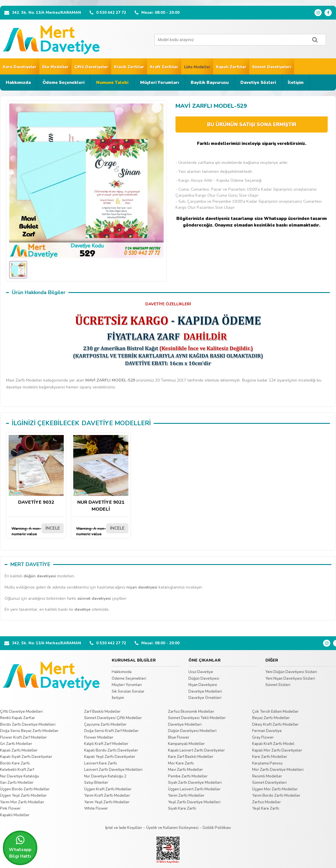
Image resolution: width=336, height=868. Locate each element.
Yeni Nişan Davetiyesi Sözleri (290, 679)
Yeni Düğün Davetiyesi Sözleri (291, 672)
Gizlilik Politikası (217, 828)
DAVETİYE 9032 (36, 470)
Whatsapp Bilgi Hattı (20, 847)
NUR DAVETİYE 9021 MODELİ (101, 474)
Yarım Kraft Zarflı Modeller (107, 796)
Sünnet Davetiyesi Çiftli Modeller (113, 718)
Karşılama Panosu (267, 763)
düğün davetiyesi (40, 576)
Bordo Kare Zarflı (15, 763)
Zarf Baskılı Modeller (102, 712)
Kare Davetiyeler (20, 67)
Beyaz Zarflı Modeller (271, 718)
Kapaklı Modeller (15, 815)
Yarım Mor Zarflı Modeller (22, 802)
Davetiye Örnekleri (205, 698)
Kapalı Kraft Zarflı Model (273, 744)
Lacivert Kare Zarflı (101, 763)
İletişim (296, 83)
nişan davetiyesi (142, 587)
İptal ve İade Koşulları (124, 828)
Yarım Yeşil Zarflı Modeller (107, 802)
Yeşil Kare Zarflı (266, 808)
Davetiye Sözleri (258, 83)
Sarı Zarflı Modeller (17, 783)
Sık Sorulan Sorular (128, 691)
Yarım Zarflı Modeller (186, 796)
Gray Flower (263, 737)
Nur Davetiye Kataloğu (20, 776)
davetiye (82, 609)
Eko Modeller (55, 67)
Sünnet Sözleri (278, 685)
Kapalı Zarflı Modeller (19, 750)
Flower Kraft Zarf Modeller (23, 737)
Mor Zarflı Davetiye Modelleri (278, 770)
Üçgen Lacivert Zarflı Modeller (194, 789)
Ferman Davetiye (267, 731)
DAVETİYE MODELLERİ (116, 423)
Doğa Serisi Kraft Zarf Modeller (111, 731)
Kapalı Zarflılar (231, 67)
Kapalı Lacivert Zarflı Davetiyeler (196, 750)
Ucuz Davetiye (201, 672)
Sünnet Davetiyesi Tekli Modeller (197, 718)
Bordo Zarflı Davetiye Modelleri (28, 725)
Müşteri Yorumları (160, 83)
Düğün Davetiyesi (204, 679)
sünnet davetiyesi (94, 598)
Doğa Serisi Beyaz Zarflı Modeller (29, 731)
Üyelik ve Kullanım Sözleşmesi (172, 828)
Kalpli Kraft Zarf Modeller (106, 744)
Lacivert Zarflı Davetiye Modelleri (113, 770)
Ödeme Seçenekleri (63, 83)
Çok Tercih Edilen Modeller (275, 712)
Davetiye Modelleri (205, 691)
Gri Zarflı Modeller (16, 744)
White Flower (96, 808)
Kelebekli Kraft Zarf (17, 770)
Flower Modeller (99, 737)
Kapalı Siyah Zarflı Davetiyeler (26, 757)
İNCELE (53, 528)
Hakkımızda (18, 83)
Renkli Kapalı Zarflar (18, 718)
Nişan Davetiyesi (203, 685)
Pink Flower (10, 808)
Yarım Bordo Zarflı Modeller (276, 796)
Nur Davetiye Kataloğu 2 (105, 776)
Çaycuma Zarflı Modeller (105, 725)
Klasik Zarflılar (129, 67)
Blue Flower (179, 737)
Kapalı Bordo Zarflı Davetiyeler (111, 750)
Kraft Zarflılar (164, 67)
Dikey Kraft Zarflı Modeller (275, 725)
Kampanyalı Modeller (186, 744)
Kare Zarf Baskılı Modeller (191, 757)
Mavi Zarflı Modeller (186, 770)
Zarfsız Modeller (267, 802)
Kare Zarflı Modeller (270, 757)
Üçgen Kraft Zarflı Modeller (108, 789)
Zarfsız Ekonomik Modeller (191, 712)
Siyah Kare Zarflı (182, 808)
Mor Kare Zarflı (181, 763)
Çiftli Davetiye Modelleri (21, 712)
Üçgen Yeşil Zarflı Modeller (23, 796)
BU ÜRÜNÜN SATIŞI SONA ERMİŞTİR (252, 125)
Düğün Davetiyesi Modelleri (192, 731)
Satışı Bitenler (96, 783)
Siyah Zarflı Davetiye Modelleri (195, 783)
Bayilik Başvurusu (210, 83)
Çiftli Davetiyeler (91, 67)
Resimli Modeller (267, 776)
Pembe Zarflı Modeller (188, 776)
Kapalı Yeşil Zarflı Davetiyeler (110, 757)
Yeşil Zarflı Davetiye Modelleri (194, 802)
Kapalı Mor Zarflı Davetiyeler (277, 750)
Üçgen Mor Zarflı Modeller (275, 789)
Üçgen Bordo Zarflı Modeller (25, 789)
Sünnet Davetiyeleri (272, 67)
